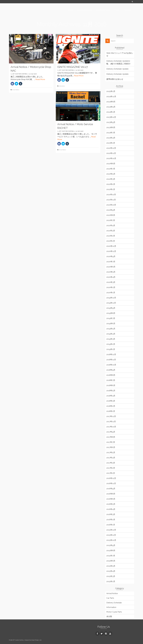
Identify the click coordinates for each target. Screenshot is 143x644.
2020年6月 (111, 267)
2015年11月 (111, 535)
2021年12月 (111, 195)
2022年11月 (111, 153)
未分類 (109, 616)
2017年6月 (111, 447)
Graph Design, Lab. (37, 640)
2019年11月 (111, 303)
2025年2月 (111, 91)
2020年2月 (111, 287)
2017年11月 (111, 422)
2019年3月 (111, 339)
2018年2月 (111, 406)
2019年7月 (111, 318)
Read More (40, 79)
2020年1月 (111, 293)
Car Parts (110, 598)
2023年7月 (111, 133)
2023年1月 (111, 143)
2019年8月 (111, 313)
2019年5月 (111, 329)
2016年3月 (111, 514)
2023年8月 (111, 127)
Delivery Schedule (114, 603)
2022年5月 (111, 174)
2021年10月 (111, 205)
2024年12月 (111, 96)
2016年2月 (111, 520)
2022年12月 (111, 148)
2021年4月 (111, 225)
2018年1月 (111, 411)
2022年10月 (111, 158)
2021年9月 (111, 210)
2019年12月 (111, 298)
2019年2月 (111, 344)
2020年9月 (111, 256)
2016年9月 (111, 489)
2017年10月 (111, 427)
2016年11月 (111, 483)
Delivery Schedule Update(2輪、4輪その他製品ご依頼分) (118, 62)
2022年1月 (111, 189)
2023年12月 (111, 117)
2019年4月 (111, 334)
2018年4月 (111, 396)
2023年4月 (111, 138)
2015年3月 (111, 576)
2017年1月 (111, 473)
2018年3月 (111, 401)
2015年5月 (111, 566)
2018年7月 (111, 380)
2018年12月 (111, 354)
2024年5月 (111, 107)
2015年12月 (111, 530)
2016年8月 (111, 494)
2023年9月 (111, 122)
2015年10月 (111, 540)
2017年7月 (111, 442)
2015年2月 (111, 581)
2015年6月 (111, 561)
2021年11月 (111, 200)
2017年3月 (111, 463)
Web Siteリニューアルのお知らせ (120, 54)
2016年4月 (111, 509)
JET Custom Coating (20, 74)
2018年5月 (111, 391)
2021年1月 (111, 241)
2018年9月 (111, 370)
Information (62, 86)
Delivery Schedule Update (117, 69)
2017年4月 (111, 458)
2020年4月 (111, 277)
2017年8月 (111, 437)
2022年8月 (111, 164)
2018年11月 (111, 360)
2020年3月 (111, 282)
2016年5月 (111, 504)
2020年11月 (111, 251)
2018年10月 (111, 365)
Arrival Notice (16, 90)
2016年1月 (111, 525)
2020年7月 (111, 262)
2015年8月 (111, 550)
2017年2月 (111, 468)
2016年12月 (111, 478)
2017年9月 (111, 432)
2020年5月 (111, 272)
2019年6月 (111, 323)
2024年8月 (111, 102)
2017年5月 (111, 452)
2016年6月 (111, 499)
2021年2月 (111, 236)
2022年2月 (111, 184)
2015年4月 (111, 571)
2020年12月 (111, 246)
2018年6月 (111, 385)
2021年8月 (111, 215)
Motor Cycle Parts (114, 612)
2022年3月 (111, 179)
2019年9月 (111, 308)
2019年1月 (111, 349)
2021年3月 (111, 231)
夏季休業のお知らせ (115, 79)
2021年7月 (111, 220)
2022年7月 (111, 169)
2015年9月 (111, 545)
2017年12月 (111, 416)
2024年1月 (111, 112)
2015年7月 (111, 556)
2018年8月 (111, 375)
